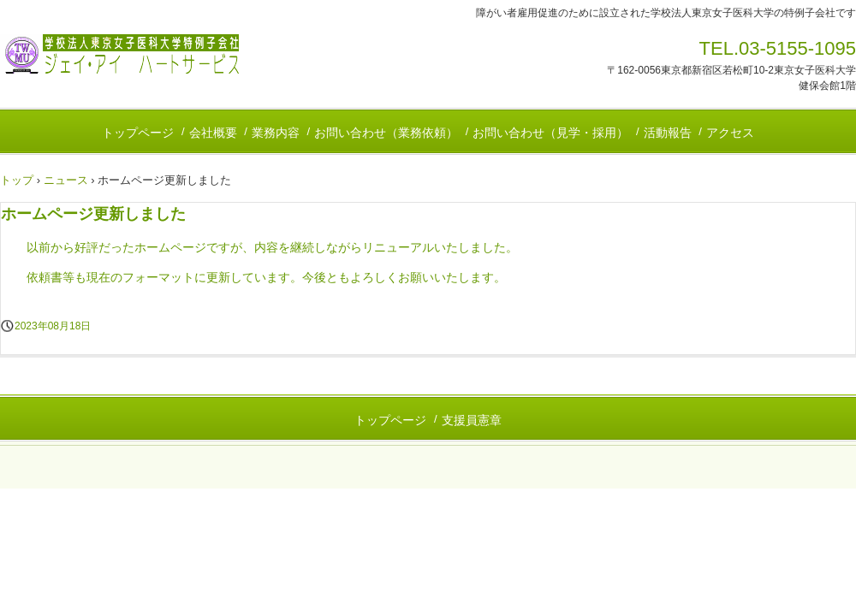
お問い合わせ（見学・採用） (550, 133)
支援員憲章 (472, 420)
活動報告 (668, 133)
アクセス (730, 133)
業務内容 (276, 133)
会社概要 (213, 133)
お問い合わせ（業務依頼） (386, 133)
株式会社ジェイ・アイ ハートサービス (119, 54)
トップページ (138, 133)
